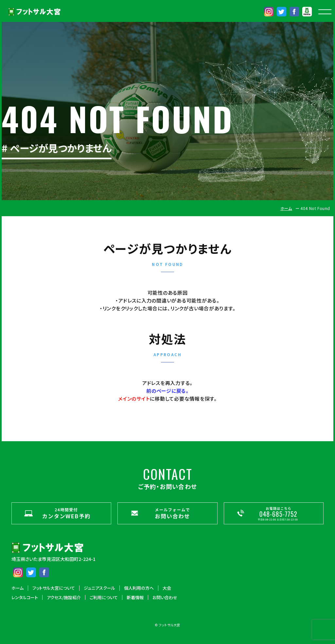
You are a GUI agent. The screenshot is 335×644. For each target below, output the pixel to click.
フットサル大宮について (54, 588)
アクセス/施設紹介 (64, 598)
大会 (167, 588)
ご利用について (104, 598)
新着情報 (135, 598)
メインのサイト (134, 399)
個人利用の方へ (139, 588)
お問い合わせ (165, 598)
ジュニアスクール (99, 588)
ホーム (286, 208)
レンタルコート (25, 598)
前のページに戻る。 (167, 391)
